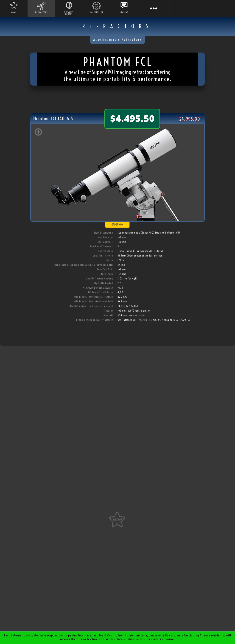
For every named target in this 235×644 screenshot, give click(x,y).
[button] (154, 8)
